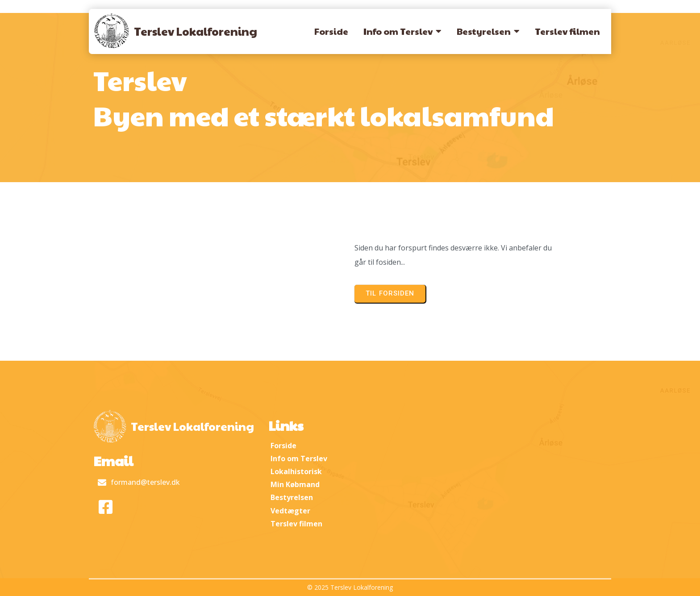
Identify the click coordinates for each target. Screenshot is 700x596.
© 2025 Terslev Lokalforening (350, 587)
